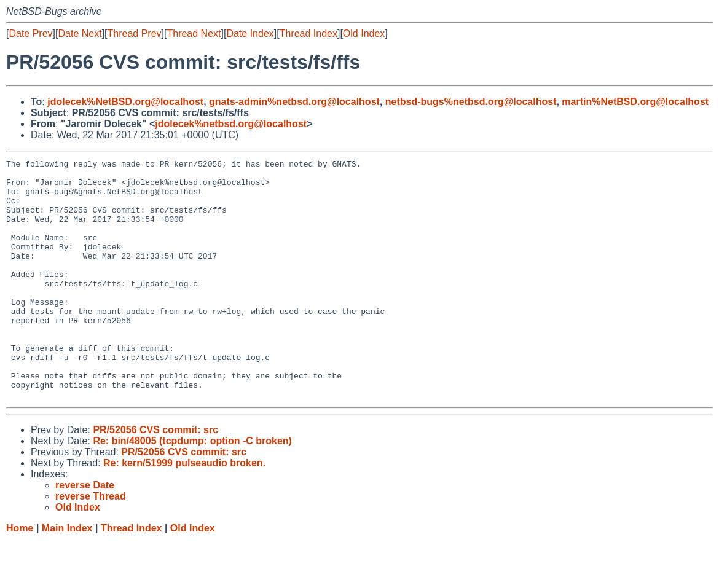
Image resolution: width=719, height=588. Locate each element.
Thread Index (308, 33)
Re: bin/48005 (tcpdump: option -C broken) (192, 489)
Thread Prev (135, 33)
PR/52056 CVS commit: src (155, 478)
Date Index (250, 33)
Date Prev (30, 33)
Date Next (80, 33)
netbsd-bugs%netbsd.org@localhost (471, 102)
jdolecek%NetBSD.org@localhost (125, 102)
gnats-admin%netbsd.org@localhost (294, 102)
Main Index (67, 576)
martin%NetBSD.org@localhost (635, 102)
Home (20, 576)
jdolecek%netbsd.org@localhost (231, 124)
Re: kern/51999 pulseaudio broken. (184, 511)
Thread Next (194, 33)
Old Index (364, 33)
